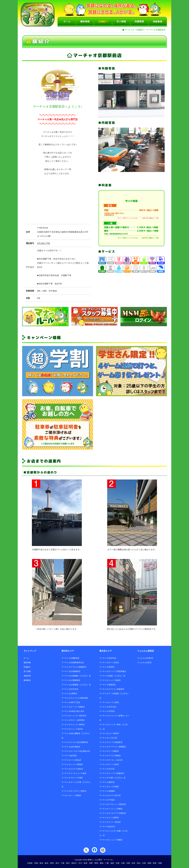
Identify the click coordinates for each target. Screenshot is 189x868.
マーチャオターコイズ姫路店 (73, 707)
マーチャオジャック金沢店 (72, 729)
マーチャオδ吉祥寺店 (108, 658)
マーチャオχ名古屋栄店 (71, 747)
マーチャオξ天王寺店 (70, 689)
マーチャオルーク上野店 (109, 702)
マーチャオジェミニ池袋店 (110, 680)
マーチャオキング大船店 (109, 787)
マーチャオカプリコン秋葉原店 (112, 689)
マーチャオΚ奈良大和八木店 (73, 711)
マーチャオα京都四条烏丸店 (73, 663)
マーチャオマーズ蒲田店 (109, 751)
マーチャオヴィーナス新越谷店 (112, 773)
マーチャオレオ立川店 (108, 738)
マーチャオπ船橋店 (107, 791)
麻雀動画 (158, 21)
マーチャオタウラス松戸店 (110, 795)
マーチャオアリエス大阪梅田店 (74, 667)
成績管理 (139, 21)
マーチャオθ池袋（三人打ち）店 (112, 676)
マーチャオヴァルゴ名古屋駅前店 (75, 742)
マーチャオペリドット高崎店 (111, 809)
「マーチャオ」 (108, 860)
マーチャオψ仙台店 (107, 826)
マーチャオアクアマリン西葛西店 (113, 747)
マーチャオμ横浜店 (107, 782)
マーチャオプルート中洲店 (72, 778)
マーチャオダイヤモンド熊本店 (74, 791)
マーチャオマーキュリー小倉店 (74, 773)
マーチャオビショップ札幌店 (111, 840)
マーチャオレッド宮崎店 (71, 795)
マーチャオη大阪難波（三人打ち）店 (76, 685)
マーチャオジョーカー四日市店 (74, 716)
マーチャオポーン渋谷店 (109, 663)
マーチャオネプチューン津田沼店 (113, 804)
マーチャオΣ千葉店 (107, 800)
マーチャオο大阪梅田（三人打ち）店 (76, 676)
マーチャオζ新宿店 (107, 667)
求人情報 (121, 21)
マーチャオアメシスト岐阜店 (73, 725)
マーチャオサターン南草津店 (73, 720)
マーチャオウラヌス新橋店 (110, 756)
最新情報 (85, 21)
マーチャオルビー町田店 (109, 733)
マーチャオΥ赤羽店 (107, 711)
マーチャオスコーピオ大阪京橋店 (75, 698)
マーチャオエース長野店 (109, 818)
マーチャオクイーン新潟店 (110, 822)
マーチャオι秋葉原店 (108, 685)
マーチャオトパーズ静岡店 (72, 764)
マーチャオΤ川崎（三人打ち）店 (112, 778)
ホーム (67, 21)
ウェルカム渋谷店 (144, 663)
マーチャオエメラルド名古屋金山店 (76, 751)
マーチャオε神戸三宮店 (71, 702)
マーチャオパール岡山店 (71, 760)
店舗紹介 (103, 21)
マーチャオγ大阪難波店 (71, 680)
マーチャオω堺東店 (69, 694)
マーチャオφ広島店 (69, 756)
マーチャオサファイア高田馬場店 (113, 671)
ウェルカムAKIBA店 (145, 658)
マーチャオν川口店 (107, 769)
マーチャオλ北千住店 (108, 707)
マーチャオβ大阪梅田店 (71, 671)
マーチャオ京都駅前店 (156, 30)
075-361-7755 (43, 243)
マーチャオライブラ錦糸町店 (111, 742)
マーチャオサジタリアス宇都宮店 (113, 813)
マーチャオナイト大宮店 (109, 764)
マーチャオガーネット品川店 (111, 760)
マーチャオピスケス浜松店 (72, 769)
